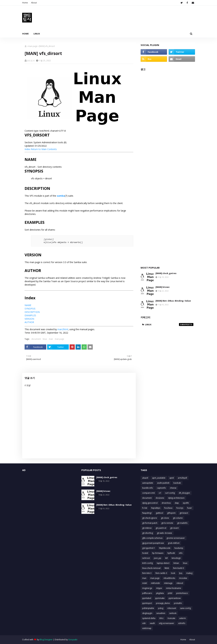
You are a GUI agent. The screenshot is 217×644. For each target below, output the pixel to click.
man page (33, 46)
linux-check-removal (151, 568)
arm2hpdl (182, 478)
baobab (177, 483)
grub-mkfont (174, 543)
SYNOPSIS (30, 309)
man (51, 339)
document (36, 339)
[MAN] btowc (163, 287)
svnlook (173, 613)
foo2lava (168, 508)
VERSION (29, 319)
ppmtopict (147, 603)
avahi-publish (163, 483)
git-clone (165, 518)
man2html (63, 329)
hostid (145, 553)
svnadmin (161, 613)
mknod (180, 583)
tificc (161, 618)
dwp (177, 503)
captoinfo (161, 488)
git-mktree (147, 528)
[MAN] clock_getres (166, 273)
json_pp (158, 558)
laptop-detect (163, 563)
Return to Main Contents (44, 149)
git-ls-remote (167, 523)
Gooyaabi (73, 640)
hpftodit (171, 553)
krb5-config (147, 563)
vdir (144, 623)
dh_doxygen (184, 493)
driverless (166, 503)
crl (160, 493)
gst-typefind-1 (149, 548)
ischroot (146, 558)
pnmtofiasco (182, 593)
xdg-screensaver (167, 623)
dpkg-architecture (176, 498)
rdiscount (172, 608)
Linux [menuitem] (37, 34)
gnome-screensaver (176, 538)
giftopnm (171, 513)
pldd (170, 593)
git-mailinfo (182, 523)
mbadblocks (169, 578)
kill (166, 558)
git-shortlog (148, 533)
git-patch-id (161, 528)
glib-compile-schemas (152, 538)
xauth (152, 623)
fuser (190, 508)
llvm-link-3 (147, 573)
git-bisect (184, 513)
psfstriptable (148, 608)
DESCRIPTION (32, 312)
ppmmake (160, 598)
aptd (172, 478)
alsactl (145, 478)
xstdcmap (147, 628)
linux (45, 339)
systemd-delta (149, 618)
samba (61, 196)
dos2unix (160, 498)
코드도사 (31, 61)
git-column (178, 518)
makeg (189, 573)
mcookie (183, 578)
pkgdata (160, 593)
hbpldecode (165, 548)
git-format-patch (150, 523)
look (173, 573)
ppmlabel (147, 598)
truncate (171, 618)
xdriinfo (182, 623)
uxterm (183, 618)
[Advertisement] (168, 167)
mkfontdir (156, 583)
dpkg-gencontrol (150, 503)
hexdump (179, 548)
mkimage (168, 583)
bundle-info (148, 488)
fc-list (145, 508)
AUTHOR (29, 322)
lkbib (167, 568)
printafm (178, 603)
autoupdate (148, 483)
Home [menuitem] (25, 34)
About (34, 3)
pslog (161, 608)
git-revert (174, 528)
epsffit (186, 503)
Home (25, 3)
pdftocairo (147, 593)
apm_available (159, 478)
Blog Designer (46, 640)
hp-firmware (158, 553)
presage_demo (163, 603)
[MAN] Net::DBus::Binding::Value (173, 301)
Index (27, 149)
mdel (145, 583)
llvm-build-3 (179, 568)
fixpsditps (156, 508)
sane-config (185, 608)
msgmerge (147, 588)
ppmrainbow (175, 598)
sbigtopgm (147, 613)
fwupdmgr (147, 513)
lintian (176, 563)
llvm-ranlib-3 (161, 573)
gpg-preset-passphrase (153, 543)
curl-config (170, 493)
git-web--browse (164, 533)
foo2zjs (180, 508)
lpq (181, 573)
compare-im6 (148, 493)
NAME (28, 305)
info (181, 553)
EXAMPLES (30, 315)
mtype (159, 588)
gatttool (159, 513)
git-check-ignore (150, 518)
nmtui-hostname (174, 588)
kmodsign (176, 558)
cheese (173, 488)
